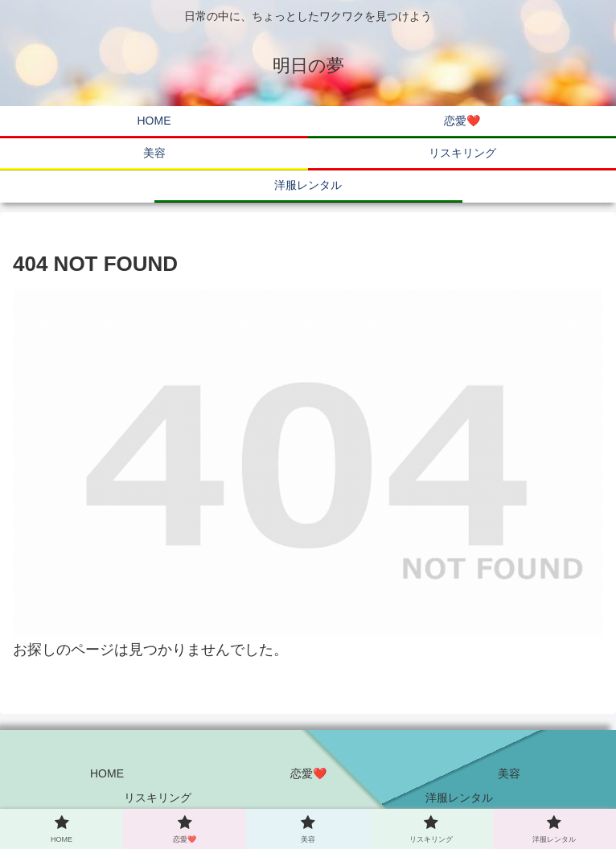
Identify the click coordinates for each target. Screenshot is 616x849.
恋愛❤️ (308, 773)
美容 (509, 773)
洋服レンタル (459, 798)
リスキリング (158, 798)
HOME (107, 773)
